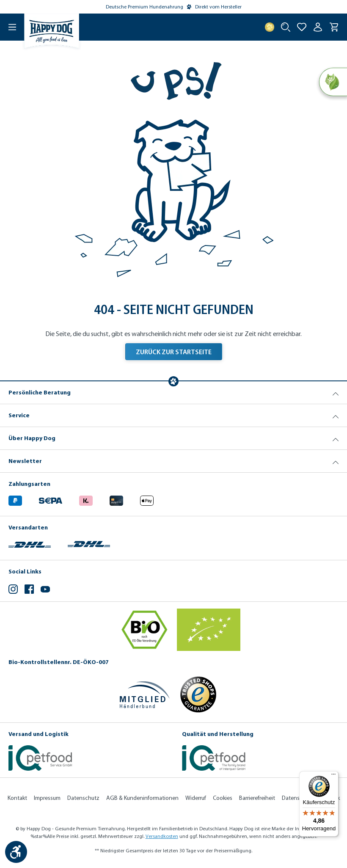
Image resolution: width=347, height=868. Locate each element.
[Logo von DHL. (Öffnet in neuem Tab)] (30, 543)
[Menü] (8, 27)
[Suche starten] (286, 27)
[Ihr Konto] (318, 27)
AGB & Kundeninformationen (142, 798)
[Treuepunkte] (270, 27)
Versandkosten (162, 836)
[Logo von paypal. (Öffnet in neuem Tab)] (15, 500)
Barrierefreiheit (257, 798)
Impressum (47, 798)
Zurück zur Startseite (174, 352)
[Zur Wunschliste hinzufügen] (302, 27)
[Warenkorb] (334, 27)
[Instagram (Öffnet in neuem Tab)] (13, 590)
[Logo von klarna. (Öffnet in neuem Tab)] (86, 500)
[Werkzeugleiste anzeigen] (16, 852)
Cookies (223, 798)
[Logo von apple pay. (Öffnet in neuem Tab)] (147, 500)
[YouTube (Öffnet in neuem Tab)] (45, 590)
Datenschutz (83, 798)
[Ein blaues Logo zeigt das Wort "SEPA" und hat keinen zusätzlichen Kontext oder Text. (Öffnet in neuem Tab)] (51, 500)
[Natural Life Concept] (333, 82)
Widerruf (196, 798)
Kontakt (17, 798)
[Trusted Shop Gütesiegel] (198, 694)
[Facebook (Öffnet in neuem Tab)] (29, 590)
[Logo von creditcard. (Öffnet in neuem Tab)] (116, 500)
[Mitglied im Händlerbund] (145, 695)
